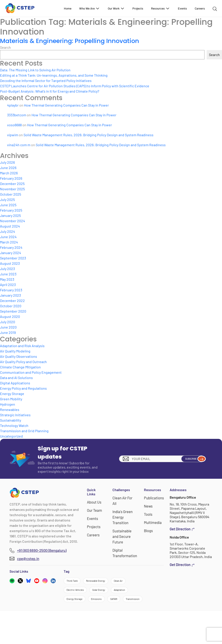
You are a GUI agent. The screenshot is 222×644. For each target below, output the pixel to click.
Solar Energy (78, 606)
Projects (138, 8)
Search (5, 47)
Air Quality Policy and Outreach (23, 362)
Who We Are (89, 8)
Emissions (111, 618)
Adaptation (108, 606)
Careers (200, 8)
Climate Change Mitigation (20, 367)
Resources (160, 8)
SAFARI (74, 630)
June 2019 (8, 332)
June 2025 (8, 205)
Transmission (101, 630)
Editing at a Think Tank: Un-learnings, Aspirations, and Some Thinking (54, 75)
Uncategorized (11, 436)
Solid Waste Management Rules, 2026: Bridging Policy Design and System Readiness (88, 135)
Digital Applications (15, 383)
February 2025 (11, 210)
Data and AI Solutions (16, 378)
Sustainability (11, 420)
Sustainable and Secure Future (122, 535)
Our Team (95, 510)
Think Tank (76, 582)
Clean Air (75, 594)
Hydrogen (8, 404)
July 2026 (7, 162)
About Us (95, 502)
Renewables (10, 410)
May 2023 (7, 279)
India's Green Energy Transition (123, 516)
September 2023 (13, 258)
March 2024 (9, 242)
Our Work (116, 8)
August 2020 (10, 316)
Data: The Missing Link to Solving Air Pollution (35, 70)
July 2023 (7, 269)
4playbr (13, 105)
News (149, 506)
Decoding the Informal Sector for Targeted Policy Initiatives (46, 81)
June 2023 (8, 274)
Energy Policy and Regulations (23, 388)
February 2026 (11, 178)
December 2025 (12, 184)
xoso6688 (14, 125)
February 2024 (11, 247)
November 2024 (13, 221)
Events (182, 8)
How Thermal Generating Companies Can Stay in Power (66, 105)
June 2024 (8, 237)
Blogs (149, 530)
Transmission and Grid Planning (24, 431)
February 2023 (11, 290)
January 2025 (10, 215)
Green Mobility (11, 399)
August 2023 (10, 263)
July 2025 (7, 199)
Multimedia (153, 522)
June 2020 (8, 327)
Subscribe (190, 459)
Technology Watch (14, 425)
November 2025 (12, 189)
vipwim (13, 135)
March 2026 (9, 173)
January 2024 (11, 253)
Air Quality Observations (19, 356)
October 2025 (11, 194)
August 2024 (10, 226)
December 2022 (12, 301)
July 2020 (8, 322)
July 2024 (8, 231)
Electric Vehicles (106, 594)
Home (68, 8)
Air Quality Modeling (15, 351)
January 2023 (10, 295)
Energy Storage (12, 394)
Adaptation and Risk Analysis (22, 346)
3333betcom (17, 115)
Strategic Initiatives (15, 415)
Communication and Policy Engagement (31, 372)
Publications (154, 498)
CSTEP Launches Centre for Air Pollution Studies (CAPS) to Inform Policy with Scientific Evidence (75, 86)
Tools (149, 514)
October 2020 (11, 306)
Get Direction (182, 529)
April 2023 (8, 285)
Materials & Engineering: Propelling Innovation (76, 41)
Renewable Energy (111, 582)
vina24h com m (19, 145)
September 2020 (13, 311)
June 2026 (8, 168)
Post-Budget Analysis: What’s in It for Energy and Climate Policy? (50, 91)
